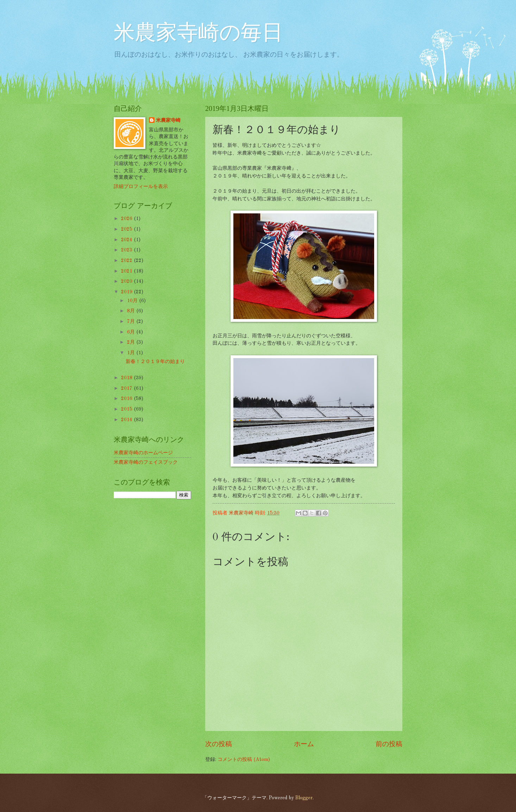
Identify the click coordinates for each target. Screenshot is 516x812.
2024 (127, 240)
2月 (132, 342)
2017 (127, 388)
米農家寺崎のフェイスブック (146, 462)
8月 (132, 311)
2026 (127, 219)
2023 (127, 250)
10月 (133, 301)
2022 (127, 261)
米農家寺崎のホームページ (143, 453)
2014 (127, 420)
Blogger (304, 798)
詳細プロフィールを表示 (141, 187)
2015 (127, 409)
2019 (127, 292)
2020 (127, 281)
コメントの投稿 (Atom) (244, 760)
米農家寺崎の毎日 (198, 34)
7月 (132, 321)
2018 (127, 378)
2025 (127, 229)
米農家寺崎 (168, 120)
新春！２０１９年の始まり (155, 362)
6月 (132, 332)
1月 (132, 353)
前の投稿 (389, 744)
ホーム (304, 744)
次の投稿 (219, 744)
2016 (127, 399)
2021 (127, 271)
